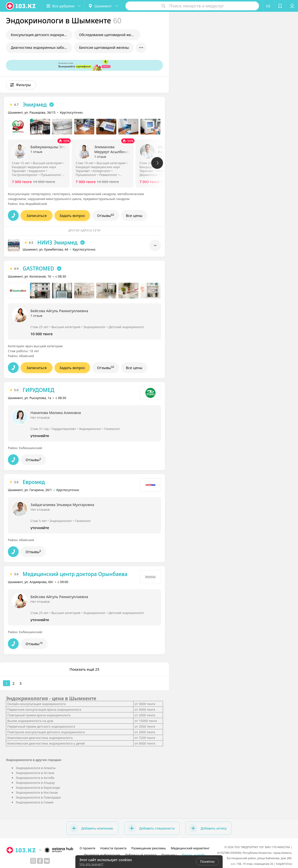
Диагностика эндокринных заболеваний (41, 47)
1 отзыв (36, 152)
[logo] (21, 6)
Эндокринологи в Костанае (37, 792)
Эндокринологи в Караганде (38, 788)
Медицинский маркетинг (190, 848)
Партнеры (169, 855)
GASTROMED (38, 268)
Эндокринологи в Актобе (35, 778)
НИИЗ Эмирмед (57, 242)
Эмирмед (35, 105)
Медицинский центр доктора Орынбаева (75, 574)
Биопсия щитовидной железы (104, 47)
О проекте (87, 848)
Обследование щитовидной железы (109, 35)
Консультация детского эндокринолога (41, 35)
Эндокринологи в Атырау (35, 783)
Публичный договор (141, 855)
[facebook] (40, 861)
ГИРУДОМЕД (38, 390)
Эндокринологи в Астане (35, 773)
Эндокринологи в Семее (35, 802)
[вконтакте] (47, 861)
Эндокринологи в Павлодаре (38, 797)
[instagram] (33, 861)
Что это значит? (91, 864)
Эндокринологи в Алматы (36, 768)
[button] (63, 6)
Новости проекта (113, 848)
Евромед (34, 482)
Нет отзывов (40, 417)
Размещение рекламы (149, 848)
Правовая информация (102, 855)
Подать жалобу (194, 855)
